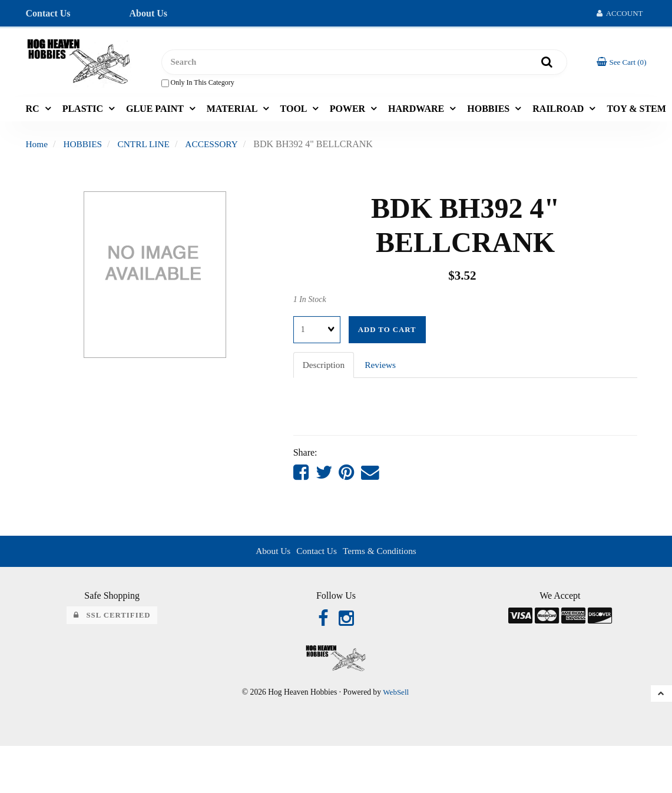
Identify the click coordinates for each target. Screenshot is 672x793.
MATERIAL (233, 111)
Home (37, 147)
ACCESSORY (217, 147)
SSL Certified (112, 620)
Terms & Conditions (381, 555)
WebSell (396, 697)
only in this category (198, 84)
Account (620, 13)
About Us (148, 13)
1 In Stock (310, 302)
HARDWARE (417, 111)
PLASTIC (84, 111)
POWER (349, 111)
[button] (621, 63)
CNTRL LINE (147, 147)
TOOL (295, 111)
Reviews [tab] (383, 367)
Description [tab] (325, 367)
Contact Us (48, 13)
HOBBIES (489, 111)
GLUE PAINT (156, 111)
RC (34, 111)
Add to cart (387, 332)
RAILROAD (559, 111)
